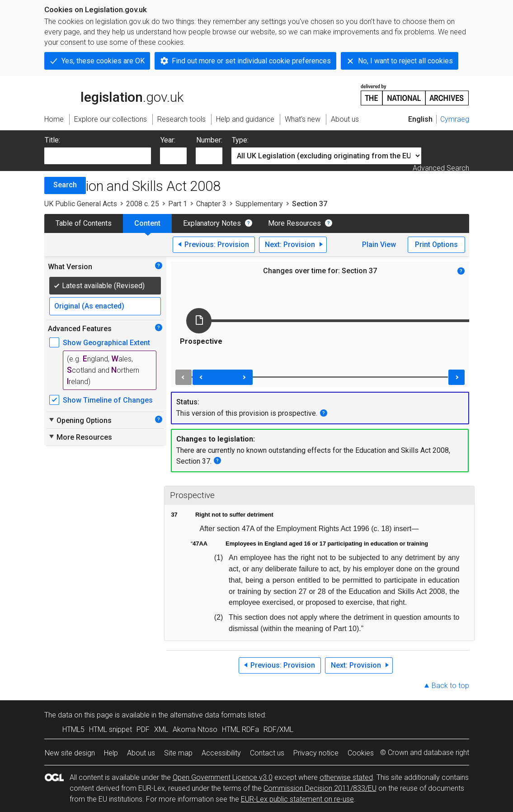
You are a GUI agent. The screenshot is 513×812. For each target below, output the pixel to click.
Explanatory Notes (212, 223)
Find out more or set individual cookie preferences (251, 61)
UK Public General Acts (81, 204)
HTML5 (73, 729)
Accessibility (221, 753)
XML (161, 729)
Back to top (450, 686)
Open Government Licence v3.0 (223, 777)
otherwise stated (346, 777)
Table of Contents (84, 223)
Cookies (361, 753)
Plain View (379, 245)
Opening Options (80, 420)
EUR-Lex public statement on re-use (297, 799)
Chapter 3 (211, 204)
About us (141, 753)
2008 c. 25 (143, 204)
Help (111, 753)
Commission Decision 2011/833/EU (320, 788)
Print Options (436, 245)
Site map (178, 753)
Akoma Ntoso (195, 729)
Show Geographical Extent (106, 343)
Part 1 (178, 204)
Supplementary (259, 204)
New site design (70, 753)
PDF (143, 729)
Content (147, 223)
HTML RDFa (240, 729)
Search (65, 185)
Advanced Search (441, 168)
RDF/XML (278, 729)
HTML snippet (111, 729)
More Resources (294, 223)
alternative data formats (208, 715)
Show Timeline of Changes (108, 400)
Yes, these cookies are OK (103, 61)
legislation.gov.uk (114, 94)
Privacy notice (316, 753)
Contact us (267, 753)
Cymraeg (455, 119)
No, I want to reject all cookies (405, 61)
